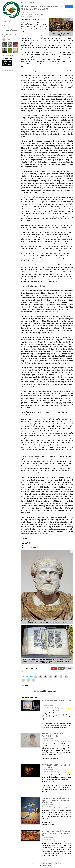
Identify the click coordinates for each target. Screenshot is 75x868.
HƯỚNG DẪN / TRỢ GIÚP (9, 35)
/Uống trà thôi (8, 55)
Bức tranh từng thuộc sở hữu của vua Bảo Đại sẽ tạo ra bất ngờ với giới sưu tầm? (56, 833)
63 (43, 863)
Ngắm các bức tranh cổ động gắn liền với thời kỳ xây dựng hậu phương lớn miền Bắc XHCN (55, 800)
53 (50, 862)
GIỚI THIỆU (6, 26)
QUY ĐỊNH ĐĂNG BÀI (10, 30)
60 (32, 863)
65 (50, 863)
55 (57, 862)
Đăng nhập (38, 691)
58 (67, 862)
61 (36, 863)
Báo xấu (69, 668)
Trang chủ (24, 3)
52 (46, 862)
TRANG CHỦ (7, 21)
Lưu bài (61, 668)
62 (39, 863)
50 (39, 862)
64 (46, 863)
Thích (54, 668)
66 (54, 863)
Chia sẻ (31, 3)
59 (71, 862)
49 (36, 862)
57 (64, 862)
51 (43, 862)
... (29, 862)
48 (32, 862)
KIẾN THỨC (40, 15)
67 (57, 863)
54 (53, 862)
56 (60, 862)
